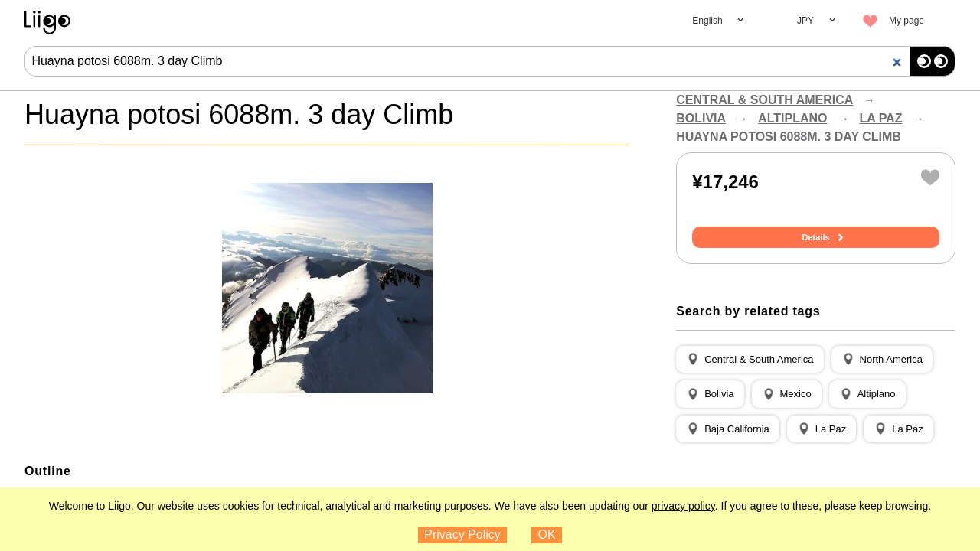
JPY (805, 21)
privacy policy (683, 506)
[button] (750, 360)
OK (547, 535)
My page (906, 21)
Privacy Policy (462, 535)
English (707, 21)
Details (816, 237)
